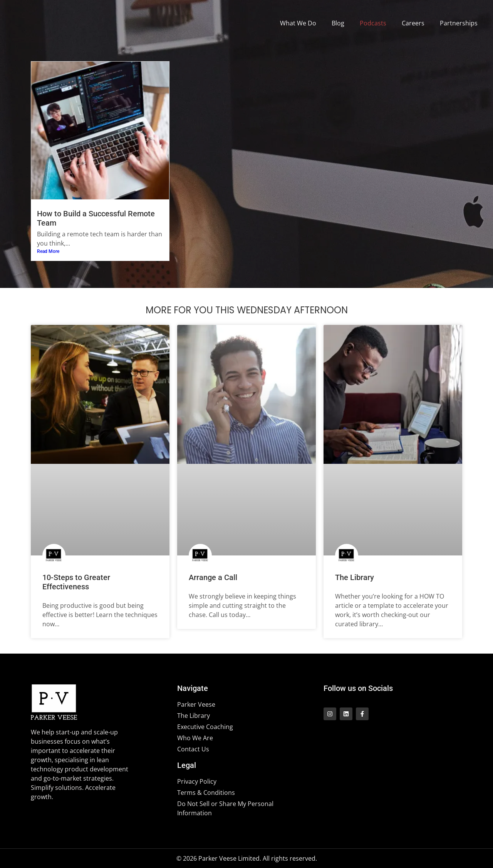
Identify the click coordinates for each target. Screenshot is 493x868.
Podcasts (373, 23)
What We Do (298, 23)
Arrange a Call (213, 577)
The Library (355, 577)
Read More (48, 251)
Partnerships (459, 23)
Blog (338, 23)
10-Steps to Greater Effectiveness (76, 582)
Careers (413, 23)
